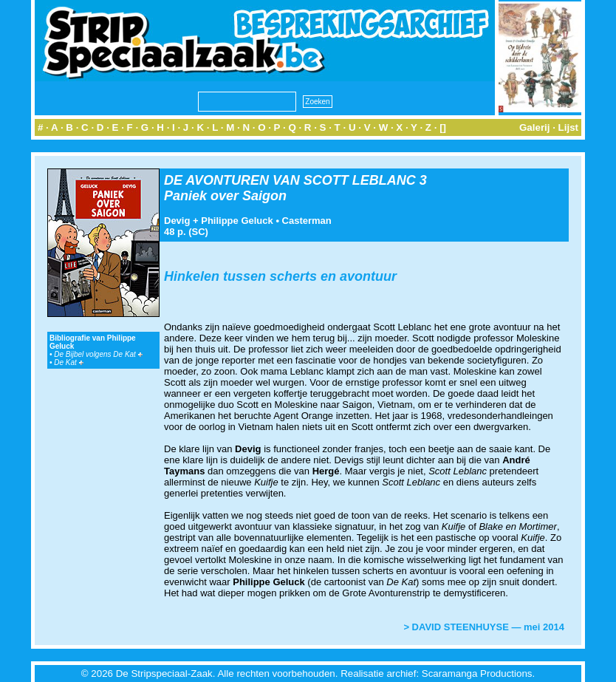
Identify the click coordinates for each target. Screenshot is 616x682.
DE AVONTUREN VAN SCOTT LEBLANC (290, 180)
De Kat (68, 362)
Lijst (568, 127)
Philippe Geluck (237, 221)
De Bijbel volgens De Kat (98, 354)
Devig (177, 221)
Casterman (307, 221)
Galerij (535, 127)
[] (443, 127)
